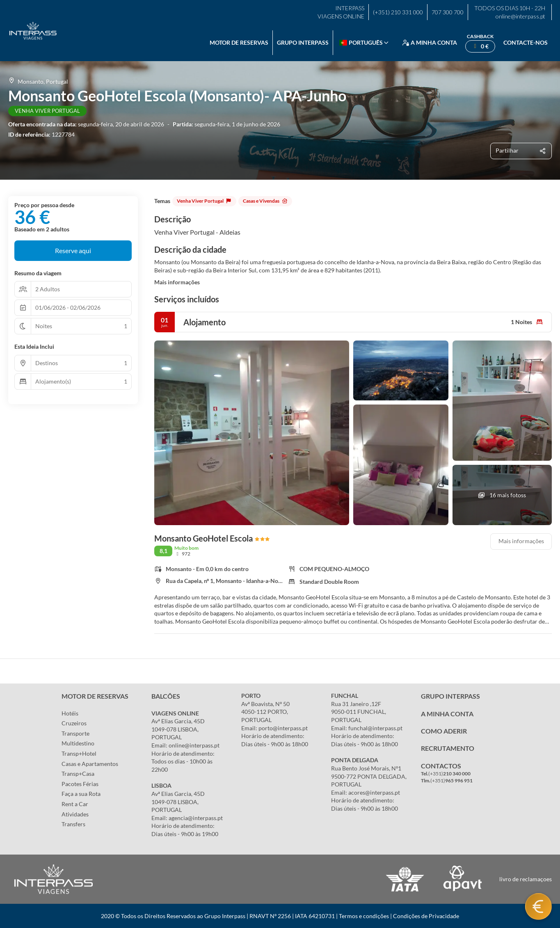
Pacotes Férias (80, 784)
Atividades (75, 814)
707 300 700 (448, 12)
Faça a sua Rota (81, 794)
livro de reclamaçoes (526, 879)
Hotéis (70, 713)
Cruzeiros (74, 723)
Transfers (73, 824)
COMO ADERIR (444, 731)
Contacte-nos (526, 42)
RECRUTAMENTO (448, 748)
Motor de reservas (239, 42)
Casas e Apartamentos (90, 764)
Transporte (75, 733)
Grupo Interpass (303, 42)
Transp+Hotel (79, 753)
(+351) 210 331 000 (398, 12)
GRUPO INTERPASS (450, 696)
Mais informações (177, 282)
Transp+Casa (78, 774)
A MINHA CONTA (447, 714)
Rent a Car (75, 804)
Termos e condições (364, 916)
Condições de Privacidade (426, 916)
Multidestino (78, 743)
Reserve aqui (73, 250)
